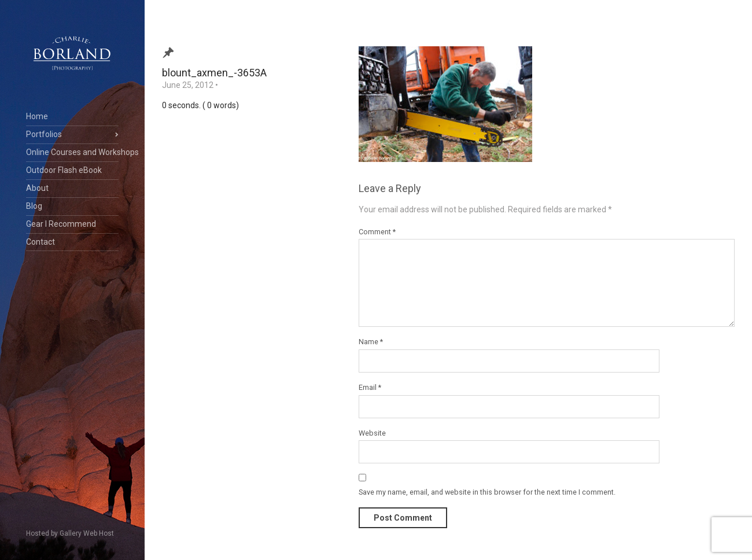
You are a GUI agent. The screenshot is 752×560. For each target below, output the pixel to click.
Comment (377, 232)
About (37, 188)
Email (370, 387)
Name (371, 342)
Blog (34, 206)
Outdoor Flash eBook (64, 170)
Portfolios (44, 134)
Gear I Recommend (61, 224)
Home (37, 116)
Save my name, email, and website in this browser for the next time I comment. (487, 492)
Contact (40, 242)
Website (372, 433)
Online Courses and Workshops (72, 152)
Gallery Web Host (87, 533)
